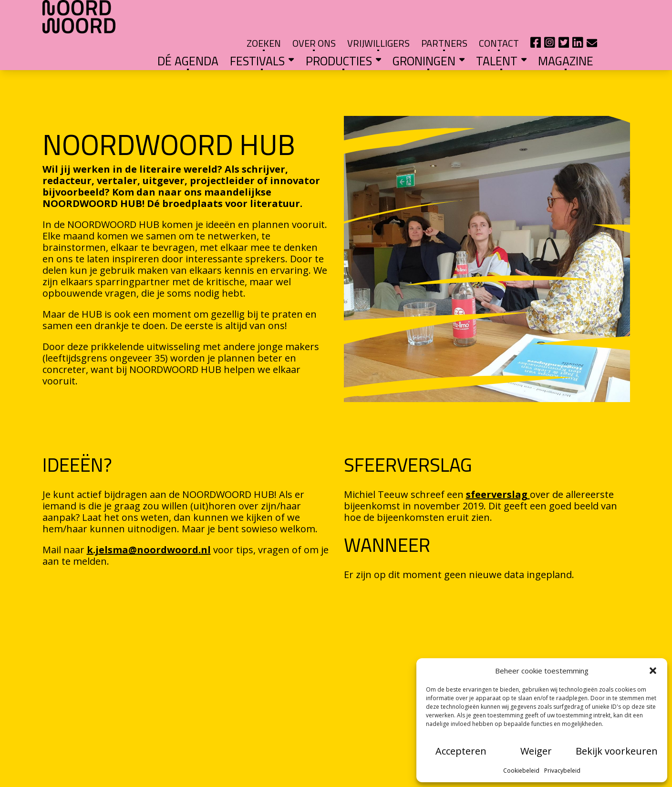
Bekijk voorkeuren (617, 751)
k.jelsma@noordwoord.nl (149, 522)
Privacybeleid (562, 771)
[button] (653, 671)
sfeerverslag (498, 466)
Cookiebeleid (521, 771)
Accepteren (461, 751)
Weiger (536, 751)
